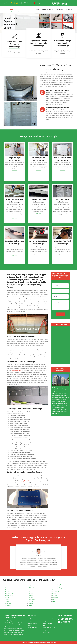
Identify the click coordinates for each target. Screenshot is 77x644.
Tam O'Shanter (56, 591)
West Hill (55, 595)
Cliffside (7, 599)
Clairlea (7, 597)
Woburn (54, 601)
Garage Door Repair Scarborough (38, 642)
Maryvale (31, 595)
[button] (34, 551)
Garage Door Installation (34, 621)
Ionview (31, 589)
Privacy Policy (46, 632)
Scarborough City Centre (58, 584)
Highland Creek (32, 588)
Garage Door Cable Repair (49, 630)
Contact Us (69, 9)
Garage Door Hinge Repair (49, 621)
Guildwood (31, 586)
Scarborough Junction (58, 586)
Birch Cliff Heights (9, 593)
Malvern (31, 593)
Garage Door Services (48, 9)
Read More (14, 170)
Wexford (54, 599)
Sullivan (54, 593)
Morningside (32, 599)
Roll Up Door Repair (32, 627)
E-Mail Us (65, 621)
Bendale (7, 588)
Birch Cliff (7, 591)
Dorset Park (8, 603)
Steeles (54, 589)
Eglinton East (8, 605)
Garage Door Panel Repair (49, 627)
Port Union (31, 603)
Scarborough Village (57, 588)
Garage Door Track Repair (49, 618)
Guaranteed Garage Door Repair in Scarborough (63, 43)
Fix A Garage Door (32, 618)
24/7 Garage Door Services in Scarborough (14, 44)
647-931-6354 (59, 4)
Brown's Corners (9, 595)
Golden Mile (32, 584)
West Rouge (55, 597)
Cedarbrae (7, 589)
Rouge (30, 605)
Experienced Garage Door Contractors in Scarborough (38, 43)
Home (38, 9)
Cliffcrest (7, 601)
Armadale (7, 586)
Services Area (60, 9)
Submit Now (60, 314)
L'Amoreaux (32, 591)
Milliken (31, 597)
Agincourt (7, 584)
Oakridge (31, 601)
